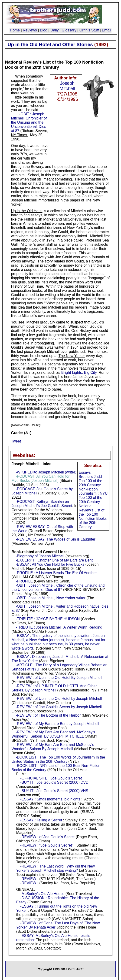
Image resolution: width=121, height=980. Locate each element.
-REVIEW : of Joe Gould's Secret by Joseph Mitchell (59, 707)
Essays (85, 472)
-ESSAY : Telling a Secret (41, 820)
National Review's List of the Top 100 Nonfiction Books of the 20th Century (93, 516)
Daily (55, 30)
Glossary (69, 30)
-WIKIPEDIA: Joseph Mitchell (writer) (46, 472)
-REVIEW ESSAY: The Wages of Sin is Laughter (56, 539)
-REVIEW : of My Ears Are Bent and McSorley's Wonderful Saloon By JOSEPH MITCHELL (53, 734)
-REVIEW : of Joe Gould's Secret (48, 837)
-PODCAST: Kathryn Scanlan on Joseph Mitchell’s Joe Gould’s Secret (42, 504)
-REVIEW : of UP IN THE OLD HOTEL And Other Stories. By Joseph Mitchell (54, 688)
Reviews (30, 30)
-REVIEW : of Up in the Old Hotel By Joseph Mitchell (59, 678)
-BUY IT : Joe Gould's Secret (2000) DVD (54, 782)
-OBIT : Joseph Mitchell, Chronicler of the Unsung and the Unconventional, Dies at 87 (29, 122)
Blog (44, 30)
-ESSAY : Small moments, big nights (50, 799)
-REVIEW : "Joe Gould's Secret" (47, 845)
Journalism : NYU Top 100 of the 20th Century (93, 498)
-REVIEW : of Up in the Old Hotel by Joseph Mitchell (59, 699)
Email (106, 30)
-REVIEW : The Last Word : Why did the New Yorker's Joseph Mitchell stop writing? (56, 868)
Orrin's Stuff (89, 30)
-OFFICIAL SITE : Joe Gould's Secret (51, 778)
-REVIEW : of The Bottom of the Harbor (48, 715)
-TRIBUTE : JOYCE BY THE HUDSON (48, 619)
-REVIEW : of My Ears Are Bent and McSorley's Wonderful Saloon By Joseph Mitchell (53, 747)
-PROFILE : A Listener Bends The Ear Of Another (56, 573)
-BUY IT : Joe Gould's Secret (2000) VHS (54, 791)
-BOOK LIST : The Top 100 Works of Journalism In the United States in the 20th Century (58, 759)
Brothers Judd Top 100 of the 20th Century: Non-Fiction (90, 483)
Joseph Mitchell (67, 86)
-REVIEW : (29, 879)
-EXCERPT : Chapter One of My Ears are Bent (54, 560)
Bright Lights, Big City (79, 373)
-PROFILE (24, 581)
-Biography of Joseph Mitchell (40, 556)
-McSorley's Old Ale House (43, 894)
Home (15, 30)
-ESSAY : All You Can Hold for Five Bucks (50, 564)
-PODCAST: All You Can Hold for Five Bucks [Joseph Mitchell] (41, 478)
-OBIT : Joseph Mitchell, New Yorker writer (51, 598)
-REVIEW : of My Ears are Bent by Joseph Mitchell (57, 724)
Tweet (16, 441)
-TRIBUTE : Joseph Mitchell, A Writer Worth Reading (59, 627)
